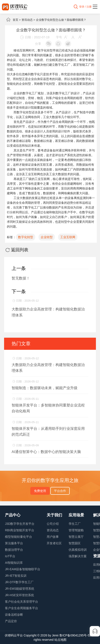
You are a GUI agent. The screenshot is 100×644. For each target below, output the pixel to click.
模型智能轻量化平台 (18, 537)
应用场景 (76, 515)
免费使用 (40, 491)
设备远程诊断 (14, 615)
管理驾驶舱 (76, 530)
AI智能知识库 (14, 563)
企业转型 (47, 237)
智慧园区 (75, 543)
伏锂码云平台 (14, 635)
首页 (15, 20)
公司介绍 (53, 524)
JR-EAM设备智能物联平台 (23, 569)
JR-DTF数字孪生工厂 (19, 582)
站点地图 (60, 640)
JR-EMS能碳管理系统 (20, 589)
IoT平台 (10, 556)
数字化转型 (26, 237)
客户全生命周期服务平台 (22, 608)
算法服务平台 (14, 543)
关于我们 (54, 515)
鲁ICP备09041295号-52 (75, 635)
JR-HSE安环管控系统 (19, 595)
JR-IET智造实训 (16, 576)
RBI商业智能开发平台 (19, 530)
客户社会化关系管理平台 (22, 602)
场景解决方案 (78, 556)
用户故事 (53, 537)
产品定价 (11, 621)
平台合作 (60, 491)
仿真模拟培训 (78, 550)
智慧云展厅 (76, 537)
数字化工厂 (63, 65)
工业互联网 (42, 179)
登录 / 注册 (85, 7)
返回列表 (17, 250)
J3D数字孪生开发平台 (20, 524)
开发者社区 (54, 543)
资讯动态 (27, 20)
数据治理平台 (14, 550)
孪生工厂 (75, 524)
